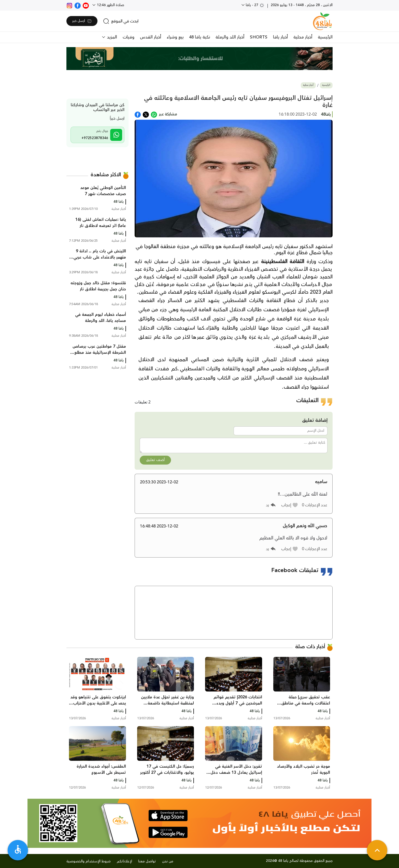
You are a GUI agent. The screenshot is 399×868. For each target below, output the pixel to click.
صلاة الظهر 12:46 (110, 5)
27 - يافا (255, 5)
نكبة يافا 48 (199, 37)
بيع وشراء (175, 37)
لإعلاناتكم (124, 861)
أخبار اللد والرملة (230, 37)
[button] (290, 505)
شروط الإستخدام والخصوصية (89, 861)
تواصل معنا (147, 861)
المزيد (111, 37)
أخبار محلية (303, 37)
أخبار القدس (151, 37)
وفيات (129, 37)
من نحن (168, 861)
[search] (121, 21)
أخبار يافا (280, 37)
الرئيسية (325, 37)
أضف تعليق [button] (155, 460)
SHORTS (259, 37)
